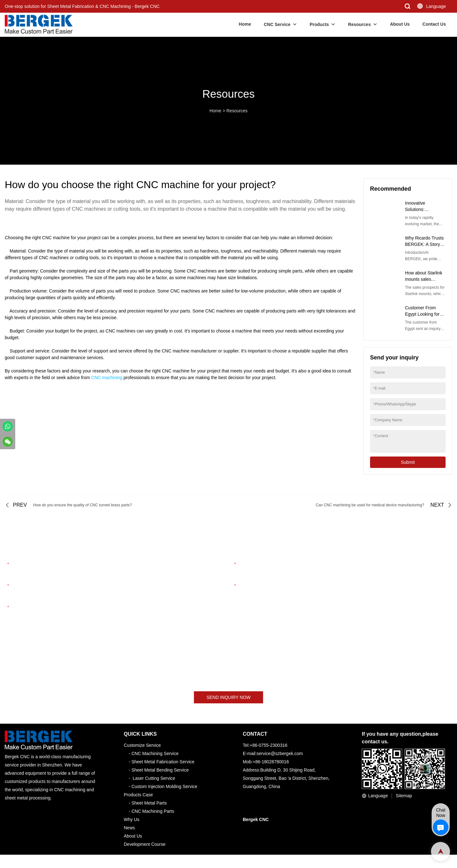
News (129, 828)
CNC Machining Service (155, 753)
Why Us (132, 819)
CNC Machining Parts (153, 811)
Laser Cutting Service (154, 778)
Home (245, 24)
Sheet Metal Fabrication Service (163, 762)
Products (319, 24)
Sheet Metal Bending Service (160, 770)
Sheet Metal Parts (149, 803)
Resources (360, 24)
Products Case (138, 795)
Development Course (145, 844)
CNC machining (107, 378)
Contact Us (434, 24)
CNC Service (277, 24)
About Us (400, 24)
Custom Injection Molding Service (164, 786)
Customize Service (142, 745)
